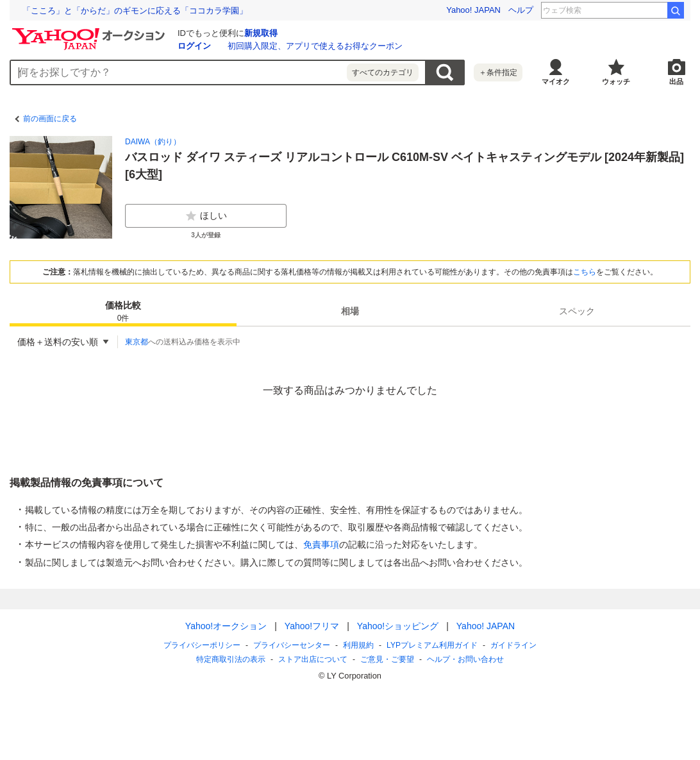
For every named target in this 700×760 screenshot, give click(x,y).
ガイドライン (513, 645)
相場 (350, 311)
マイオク (556, 81)
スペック (577, 311)
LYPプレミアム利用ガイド (432, 645)
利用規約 (358, 645)
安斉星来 (643, 10)
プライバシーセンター (292, 645)
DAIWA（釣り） (153, 142)
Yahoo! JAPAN (473, 10)
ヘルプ (521, 10)
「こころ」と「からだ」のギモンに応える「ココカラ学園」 (135, 11)
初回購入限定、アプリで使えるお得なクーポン (315, 46)
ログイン (194, 46)
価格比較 (123, 312)
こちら (585, 272)
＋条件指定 (498, 72)
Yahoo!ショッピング (398, 626)
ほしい (206, 216)
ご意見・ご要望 (387, 659)
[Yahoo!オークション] (90, 31)
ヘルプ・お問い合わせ (465, 659)
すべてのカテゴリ (383, 72)
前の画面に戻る (50, 119)
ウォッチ (616, 81)
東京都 (137, 342)
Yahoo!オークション (226, 626)
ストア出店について (313, 659)
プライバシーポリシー (202, 645)
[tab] (123, 311)
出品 (676, 81)
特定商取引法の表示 (231, 659)
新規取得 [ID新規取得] (261, 33)
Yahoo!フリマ (312, 626)
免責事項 (321, 545)
